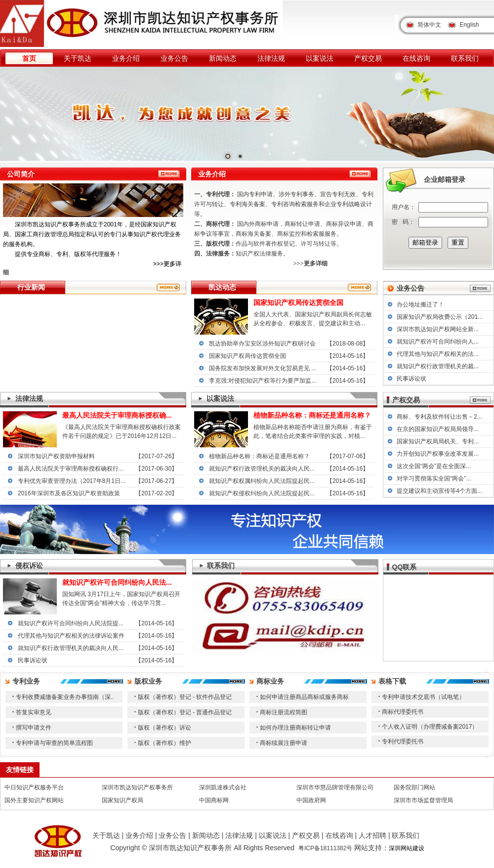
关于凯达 (78, 58)
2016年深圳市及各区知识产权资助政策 (69, 493)
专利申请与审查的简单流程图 (54, 743)
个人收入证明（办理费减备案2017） (430, 727)
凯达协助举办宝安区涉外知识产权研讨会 (262, 344)
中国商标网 (214, 800)
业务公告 (174, 58)
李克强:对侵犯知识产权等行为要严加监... (263, 381)
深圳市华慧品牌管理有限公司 (335, 787)
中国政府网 (311, 800)
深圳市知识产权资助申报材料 (56, 456)
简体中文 (429, 25)
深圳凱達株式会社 (223, 787)
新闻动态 (223, 58)
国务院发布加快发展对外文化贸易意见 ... (263, 368)
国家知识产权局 (123, 800)
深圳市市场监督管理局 (423, 800)
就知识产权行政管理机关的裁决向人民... (262, 469)
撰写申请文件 (34, 728)
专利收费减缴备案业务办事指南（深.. (65, 697)
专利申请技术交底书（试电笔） (423, 697)
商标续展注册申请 (284, 743)
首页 (29, 58)
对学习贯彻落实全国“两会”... (434, 478)
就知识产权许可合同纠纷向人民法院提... (71, 623)
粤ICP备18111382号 (325, 848)
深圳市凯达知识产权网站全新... (438, 329)
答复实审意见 (34, 712)
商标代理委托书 (403, 712)
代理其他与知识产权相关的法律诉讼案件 (71, 636)
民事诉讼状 (412, 379)
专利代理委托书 (403, 741)
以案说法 (320, 58)
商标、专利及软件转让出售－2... (439, 417)
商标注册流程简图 (284, 712)
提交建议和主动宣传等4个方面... (439, 491)
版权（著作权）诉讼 (165, 728)
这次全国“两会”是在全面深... (434, 466)
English (469, 25)
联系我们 (465, 58)
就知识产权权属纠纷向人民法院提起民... (262, 481)
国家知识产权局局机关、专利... (438, 441)
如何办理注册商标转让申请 (295, 728)
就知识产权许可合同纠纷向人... (438, 342)
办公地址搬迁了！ (420, 304)
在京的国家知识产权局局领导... (438, 429)
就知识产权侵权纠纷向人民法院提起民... (262, 493)
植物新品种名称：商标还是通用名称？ (259, 456)
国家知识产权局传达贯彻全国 (247, 356)
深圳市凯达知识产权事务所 (137, 787)
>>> (158, 264)
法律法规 (271, 58)
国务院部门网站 (414, 787)
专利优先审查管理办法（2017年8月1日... (72, 481)
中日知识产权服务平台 (34, 787)
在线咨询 (416, 58)
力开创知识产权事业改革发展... (438, 454)
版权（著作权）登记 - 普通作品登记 (185, 712)
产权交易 (368, 58)
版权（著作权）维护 (165, 743)
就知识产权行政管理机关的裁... (438, 366)
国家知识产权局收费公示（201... (440, 317)
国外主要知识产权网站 (34, 800)
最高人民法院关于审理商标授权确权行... (71, 469)
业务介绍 (126, 58)
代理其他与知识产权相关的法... (438, 354)
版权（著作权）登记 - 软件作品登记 (185, 697)
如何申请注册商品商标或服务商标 (304, 697)
